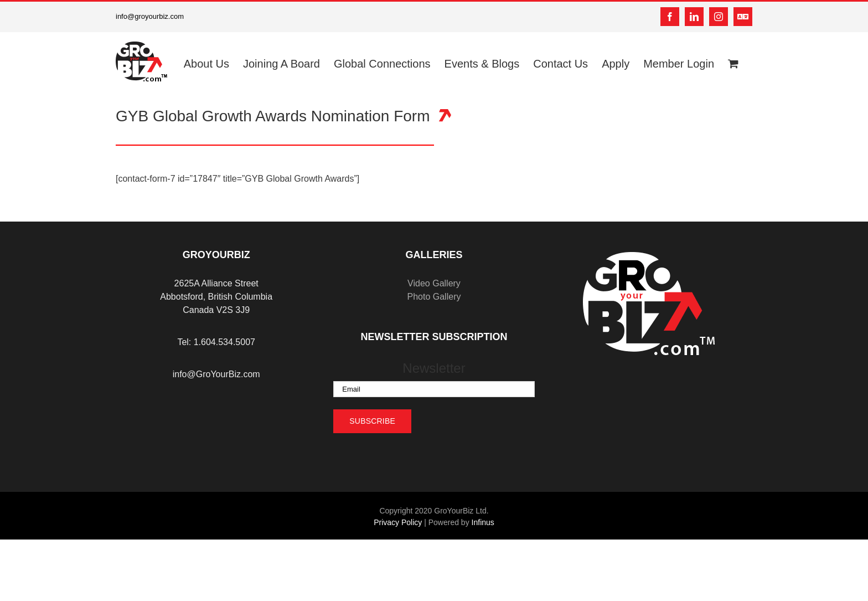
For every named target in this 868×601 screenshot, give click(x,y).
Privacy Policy (398, 522)
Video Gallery (434, 283)
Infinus (483, 522)
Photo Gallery (434, 297)
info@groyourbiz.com (150, 16)
